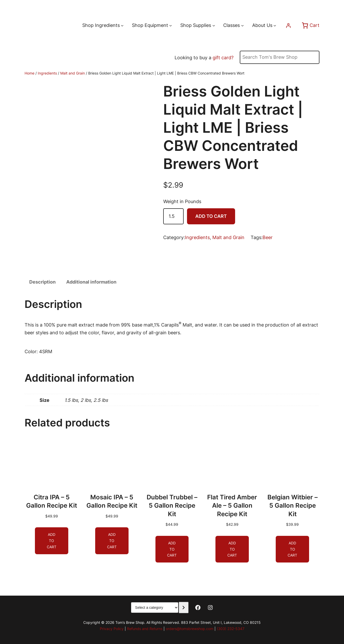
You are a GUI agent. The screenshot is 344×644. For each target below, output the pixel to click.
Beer (268, 237)
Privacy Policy (112, 629)
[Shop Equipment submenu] (171, 25)
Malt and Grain (73, 73)
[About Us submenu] (275, 25)
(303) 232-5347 (231, 629)
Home (29, 73)
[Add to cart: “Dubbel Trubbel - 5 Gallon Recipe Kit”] (172, 549)
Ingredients (47, 73)
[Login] (288, 25)
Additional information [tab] (91, 282)
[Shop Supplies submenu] (214, 25)
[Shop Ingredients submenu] (122, 25)
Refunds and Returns (145, 629)
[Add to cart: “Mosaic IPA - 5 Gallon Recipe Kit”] (112, 541)
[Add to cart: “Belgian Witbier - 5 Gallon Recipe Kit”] (292, 549)
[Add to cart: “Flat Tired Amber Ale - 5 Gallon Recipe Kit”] (232, 549)
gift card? (223, 58)
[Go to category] (184, 608)
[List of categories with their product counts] (155, 608)
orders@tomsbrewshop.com (190, 629)
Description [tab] (42, 282)
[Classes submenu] (242, 25)
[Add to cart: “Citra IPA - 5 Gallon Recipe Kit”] (52, 541)
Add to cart (211, 216)
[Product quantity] (173, 216)
